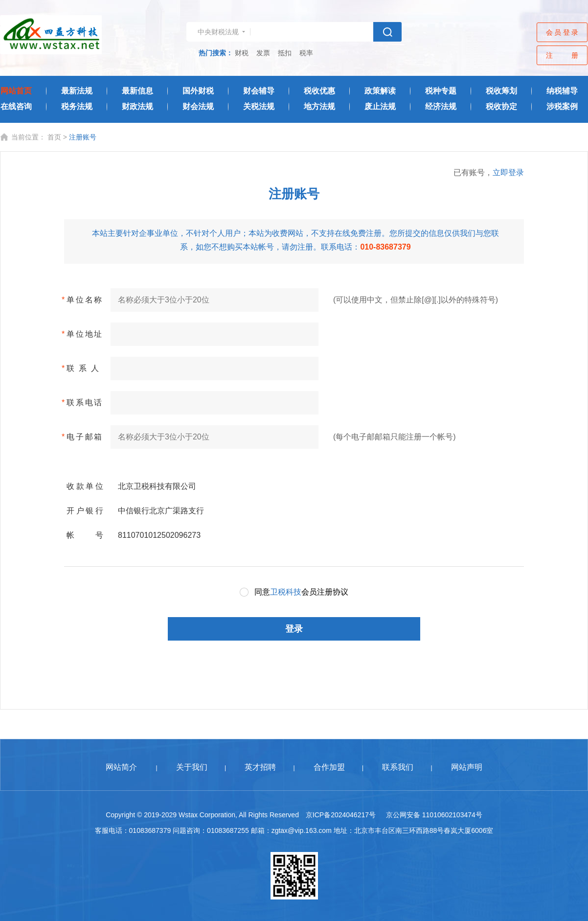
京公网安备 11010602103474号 (434, 815)
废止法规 (380, 106)
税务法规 (77, 106)
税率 (306, 53)
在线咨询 (16, 106)
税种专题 (441, 91)
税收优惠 (319, 91)
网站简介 (121, 767)
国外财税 (198, 91)
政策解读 (380, 91)
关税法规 (259, 106)
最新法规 (77, 91)
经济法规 (441, 106)
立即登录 (508, 173)
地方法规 (319, 106)
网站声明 (467, 767)
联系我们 (398, 767)
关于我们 (192, 767)
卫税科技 (286, 592)
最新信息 (137, 91)
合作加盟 (329, 767)
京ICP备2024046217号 (341, 815)
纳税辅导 (562, 91)
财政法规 (137, 106)
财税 (242, 53)
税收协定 (501, 106)
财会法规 (198, 106)
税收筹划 (501, 91)
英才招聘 (260, 767)
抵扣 (285, 53)
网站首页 (16, 91)
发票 (263, 53)
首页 (54, 137)
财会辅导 (259, 91)
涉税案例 (562, 106)
